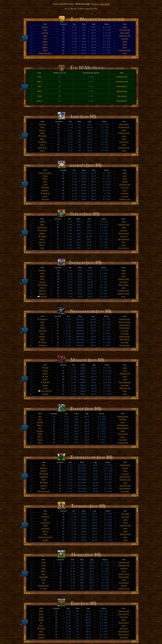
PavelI (44, 580)
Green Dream (125, 33)
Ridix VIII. (42, 130)
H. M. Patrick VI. (47, 391)
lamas (43, 574)
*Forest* (45, 176)
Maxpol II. (45, 27)
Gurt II (42, 145)
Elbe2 (39, 91)
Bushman (45, 33)
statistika (104, 4)
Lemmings (125, 39)
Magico (42, 328)
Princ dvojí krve (124, 233)
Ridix (40, 86)
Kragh (42, 248)
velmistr (42, 222)
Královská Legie (125, 30)
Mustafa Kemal (44, 586)
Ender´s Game (123, 285)
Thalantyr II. (44, 319)
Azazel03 (42, 282)
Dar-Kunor (42, 294)
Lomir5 (41, 617)
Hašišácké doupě (122, 81)
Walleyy (45, 47)
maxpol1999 (44, 577)
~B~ (41, 623)
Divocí (124, 242)
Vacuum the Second (45, 537)
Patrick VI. (42, 242)
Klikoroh (44, 342)
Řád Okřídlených (124, 239)
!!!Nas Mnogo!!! (122, 86)
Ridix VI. (40, 101)
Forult (42, 334)
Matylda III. (44, 468)
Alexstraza (45, 199)
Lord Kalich (45, 528)
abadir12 (42, 336)
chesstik (45, 483)
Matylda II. (45, 190)
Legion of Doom (124, 574)
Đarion (45, 196)
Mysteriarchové (122, 91)
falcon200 (44, 296)
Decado (45, 385)
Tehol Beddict (42, 285)
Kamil (45, 39)
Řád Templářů (122, 101)
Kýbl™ (45, 589)
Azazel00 (41, 637)
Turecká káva (42, 227)
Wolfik (39, 96)
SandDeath (44, 477)
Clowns (45, 374)
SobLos (42, 288)
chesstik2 (45, 540)
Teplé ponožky (122, 96)
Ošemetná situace (44, 491)
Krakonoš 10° (43, 148)
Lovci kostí (125, 188)
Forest (45, 30)
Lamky (125, 27)
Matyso (45, 179)
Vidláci (125, 376)
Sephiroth (46, 193)
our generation (124, 583)
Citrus (45, 182)
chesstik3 (45, 394)
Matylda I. (44, 471)
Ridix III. (43, 151)
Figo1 (45, 514)
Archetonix (42, 345)
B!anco (41, 614)
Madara (46, 187)
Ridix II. (45, 42)
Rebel (45, 36)
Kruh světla (123, 282)
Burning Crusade (124, 294)
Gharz (42, 322)
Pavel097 (44, 136)
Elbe (40, 416)
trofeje (95, 4)
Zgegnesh (46, 382)
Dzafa (46, 368)
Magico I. (40, 425)
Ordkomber (42, 331)
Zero (43, 583)
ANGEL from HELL (45, 53)
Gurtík (45, 44)
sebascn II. (42, 291)
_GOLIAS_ (44, 486)
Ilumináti (125, 182)
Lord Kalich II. (43, 142)
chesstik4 (40, 422)
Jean (46, 376)
